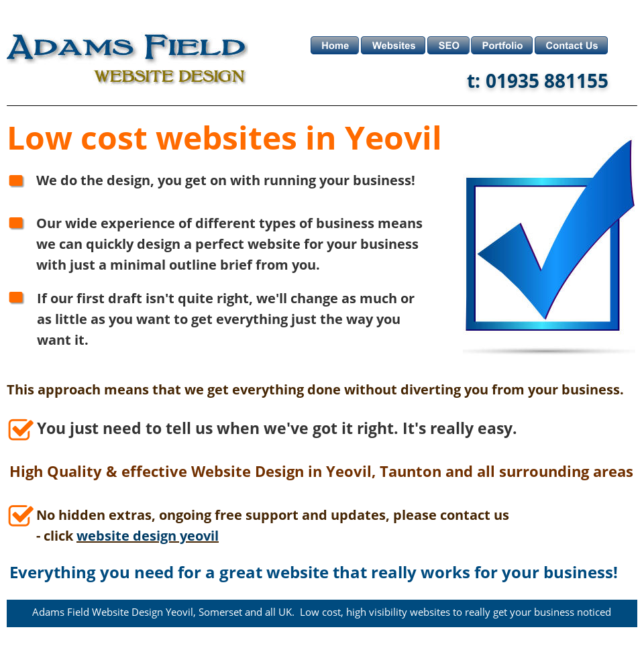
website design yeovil (148, 536)
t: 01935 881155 (538, 80)
